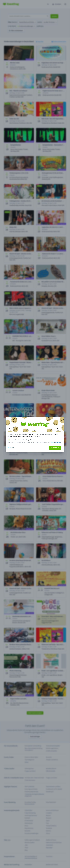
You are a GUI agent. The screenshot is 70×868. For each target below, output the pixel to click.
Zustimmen (55, 448)
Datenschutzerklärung (56, 442)
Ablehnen (11, 448)
